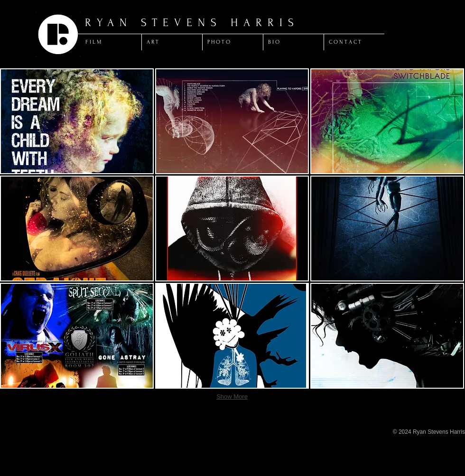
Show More (232, 397)
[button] (77, 121)
